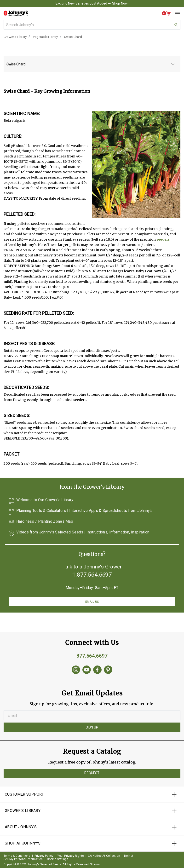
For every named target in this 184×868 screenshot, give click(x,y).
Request (92, 773)
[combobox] (92, 25)
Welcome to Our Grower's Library (41, 501)
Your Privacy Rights (71, 856)
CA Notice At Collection (104, 856)
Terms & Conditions (17, 856)
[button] (166, 13)
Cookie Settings (58, 859)
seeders (163, 239)
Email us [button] (92, 602)
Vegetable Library (45, 37)
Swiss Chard (73, 37)
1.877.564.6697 (92, 575)
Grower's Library (15, 37)
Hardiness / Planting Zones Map (41, 523)
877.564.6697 (92, 656)
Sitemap (96, 864)
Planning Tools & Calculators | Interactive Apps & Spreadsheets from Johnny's (80, 512)
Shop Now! (120, 3)
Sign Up (92, 727)
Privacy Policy (44, 856)
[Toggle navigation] (176, 13)
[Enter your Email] (92, 715)
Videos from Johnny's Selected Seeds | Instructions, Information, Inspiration (79, 533)
